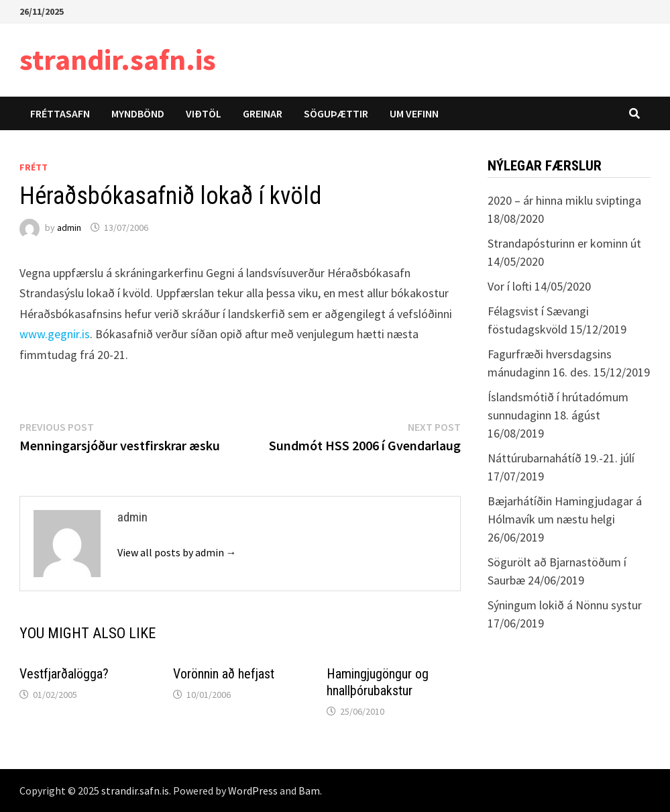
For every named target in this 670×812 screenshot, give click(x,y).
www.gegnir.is (55, 334)
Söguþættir (336, 113)
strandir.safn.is (118, 59)
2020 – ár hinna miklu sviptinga (564, 200)
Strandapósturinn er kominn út (564, 243)
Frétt (34, 167)
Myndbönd (138, 113)
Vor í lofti (510, 286)
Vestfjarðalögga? (64, 674)
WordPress (253, 791)
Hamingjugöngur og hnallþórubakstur (378, 682)
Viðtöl (204, 113)
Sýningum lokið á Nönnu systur (565, 605)
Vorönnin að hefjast (224, 674)
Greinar (263, 113)
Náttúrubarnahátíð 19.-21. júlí (561, 458)
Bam (309, 791)
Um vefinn (414, 113)
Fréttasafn (60, 113)
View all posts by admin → (177, 552)
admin (69, 227)
